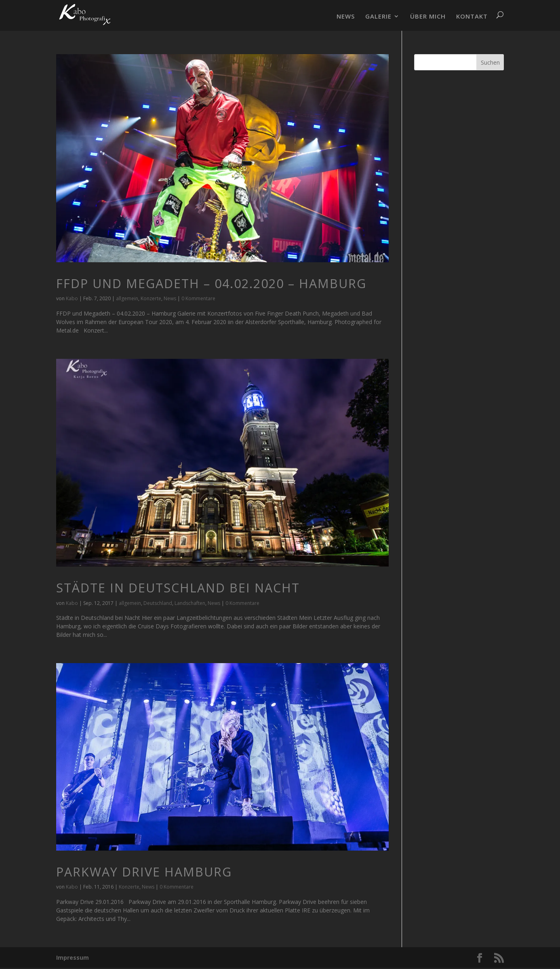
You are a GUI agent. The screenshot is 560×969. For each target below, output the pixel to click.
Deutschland (158, 603)
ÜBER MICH (428, 17)
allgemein (127, 298)
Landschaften (190, 603)
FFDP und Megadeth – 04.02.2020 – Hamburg (211, 283)
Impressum (73, 957)
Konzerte (151, 298)
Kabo (72, 298)
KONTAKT (472, 17)
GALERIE (378, 17)
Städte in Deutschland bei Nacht (178, 588)
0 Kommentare (198, 298)
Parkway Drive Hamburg (144, 872)
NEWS (346, 17)
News (170, 298)
